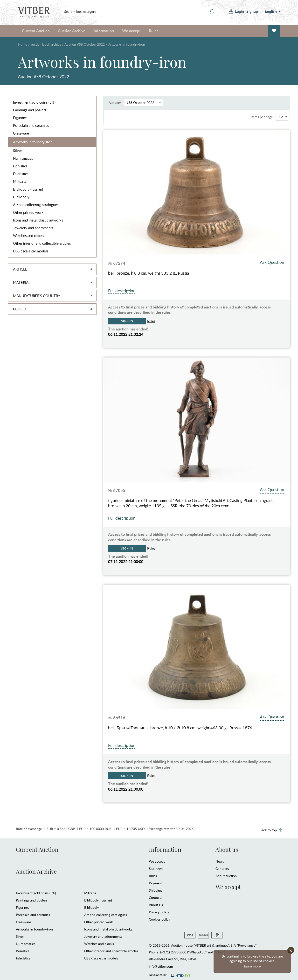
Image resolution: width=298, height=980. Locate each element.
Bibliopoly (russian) (28, 189)
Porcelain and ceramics (31, 125)
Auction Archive (72, 31)
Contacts (156, 898)
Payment (155, 883)
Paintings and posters (30, 110)
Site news (156, 869)
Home (22, 44)
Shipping (155, 890)
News (220, 861)
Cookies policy (159, 919)
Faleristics (21, 174)
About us (227, 849)
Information (104, 31)
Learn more (252, 966)
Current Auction (36, 31)
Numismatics (23, 158)
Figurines (20, 118)
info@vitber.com (161, 966)
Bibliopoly (21, 197)
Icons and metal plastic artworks (38, 220)
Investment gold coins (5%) (34, 102)
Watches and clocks (28, 236)
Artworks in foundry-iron (33, 142)
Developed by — (169, 973)
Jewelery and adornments (33, 228)
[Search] (212, 12)
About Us (156, 905)
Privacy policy (159, 912)
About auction (226, 876)
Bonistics (20, 166)
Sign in (127, 321)
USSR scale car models (31, 251)
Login (236, 11)
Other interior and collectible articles (42, 243)
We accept (131, 31)
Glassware (21, 133)
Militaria (20, 181)
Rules (154, 31)
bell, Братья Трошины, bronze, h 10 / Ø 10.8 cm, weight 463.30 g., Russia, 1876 (180, 728)
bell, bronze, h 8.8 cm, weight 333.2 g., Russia (149, 273)
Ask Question (272, 262)
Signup (252, 11)
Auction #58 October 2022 (85, 44)
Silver (17, 150)
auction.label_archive (46, 44)
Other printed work (28, 212)
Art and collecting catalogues (36, 205)
